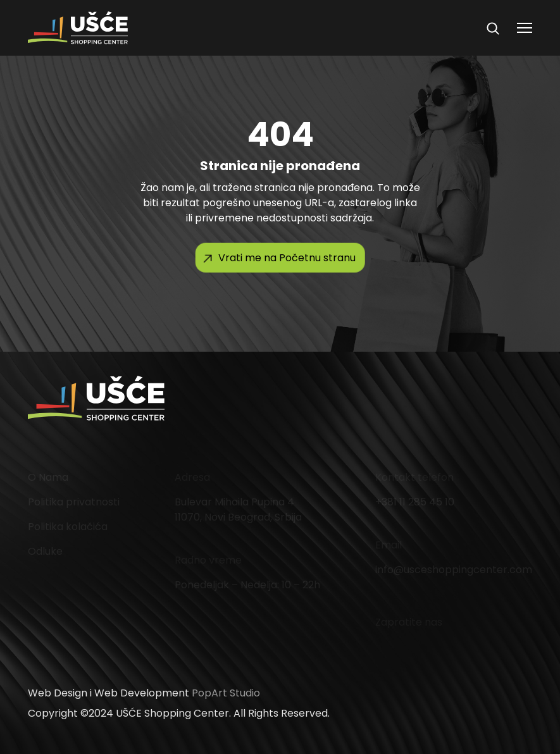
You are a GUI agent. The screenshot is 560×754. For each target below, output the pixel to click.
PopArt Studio (226, 693)
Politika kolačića (68, 527)
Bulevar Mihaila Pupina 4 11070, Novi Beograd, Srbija (238, 510)
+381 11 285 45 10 (415, 502)
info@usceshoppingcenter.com (454, 570)
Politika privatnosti (74, 502)
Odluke (45, 551)
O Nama (48, 477)
